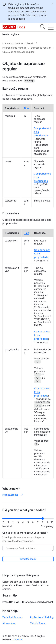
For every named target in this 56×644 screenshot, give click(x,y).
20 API (30, 43)
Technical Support (12, 617)
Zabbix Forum (38, 623)
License (18, 639)
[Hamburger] (51, 27)
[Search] (43, 27)
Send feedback (28, 559)
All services (9, 623)
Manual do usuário (13, 43)
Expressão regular (41, 48)
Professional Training (42, 617)
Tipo (26, 108)
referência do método (14, 48)
